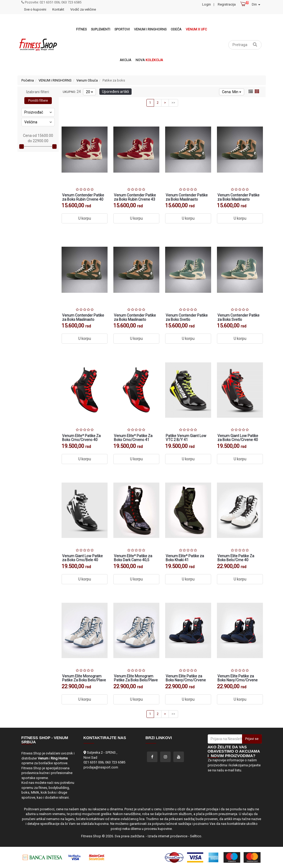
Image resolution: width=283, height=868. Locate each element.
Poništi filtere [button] (38, 100)
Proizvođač (38, 112)
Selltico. (196, 836)
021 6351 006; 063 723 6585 (104, 762)
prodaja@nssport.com (101, 767)
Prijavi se (252, 739)
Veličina (38, 122)
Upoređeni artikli (115, 92)
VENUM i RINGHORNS (150, 29)
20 (89, 92)
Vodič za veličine (83, 9)
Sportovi (122, 29)
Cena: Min (232, 92)
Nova (149, 60)
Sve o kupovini (35, 9)
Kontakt (58, 9)
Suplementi (101, 29)
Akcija (126, 60)
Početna (28, 80)
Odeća (176, 29)
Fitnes (81, 29)
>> (173, 103)
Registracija (227, 4)
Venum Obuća (87, 80)
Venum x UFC (196, 29)
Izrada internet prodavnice (168, 836)
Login (207, 4)
